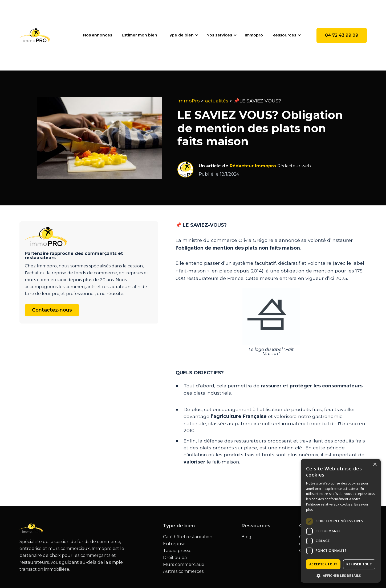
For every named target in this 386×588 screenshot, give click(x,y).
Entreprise (174, 544)
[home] (35, 35)
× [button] (375, 465)
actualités (217, 101)
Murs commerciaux (184, 565)
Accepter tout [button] (323, 564)
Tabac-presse (177, 551)
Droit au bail (176, 558)
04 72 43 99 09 (342, 35)
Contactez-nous (52, 310)
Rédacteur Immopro (253, 166)
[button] (182, 35)
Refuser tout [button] (359, 564)
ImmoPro (189, 101)
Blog (246, 537)
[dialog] (341, 521)
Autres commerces (183, 572)
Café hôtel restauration (188, 537)
